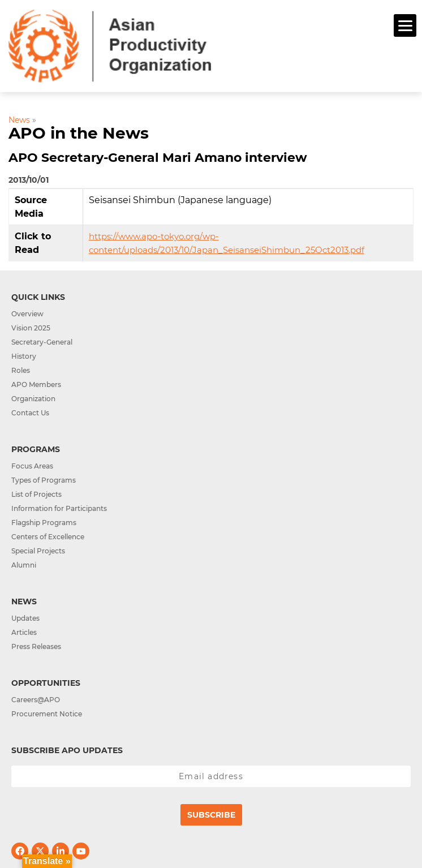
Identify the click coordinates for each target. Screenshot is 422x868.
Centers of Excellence (48, 537)
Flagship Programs (44, 523)
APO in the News (79, 133)
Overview (27, 314)
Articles (24, 632)
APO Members (36, 384)
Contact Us (30, 413)
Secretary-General (42, 342)
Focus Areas (32, 466)
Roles (21, 370)
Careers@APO (36, 700)
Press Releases (36, 646)
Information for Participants (59, 508)
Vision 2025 (31, 328)
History (24, 356)
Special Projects (38, 551)
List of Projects (36, 494)
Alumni (24, 565)
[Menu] (405, 25)
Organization (33, 399)
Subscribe (211, 815)
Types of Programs (44, 480)
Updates (25, 618)
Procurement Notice (47, 714)
